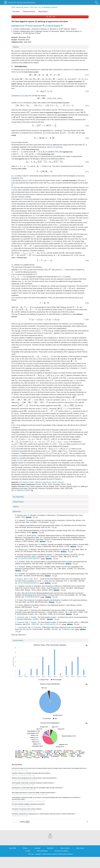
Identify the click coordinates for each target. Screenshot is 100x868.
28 (26, 96)
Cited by (16, 518)
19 (25, 202)
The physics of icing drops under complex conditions (27, 820)
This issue (16, 11)
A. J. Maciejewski (21, 638)
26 (17, 459)
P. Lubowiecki (20, 628)
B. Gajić (30, 590)
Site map (31, 865)
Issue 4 (27, 7)
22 (16, 440)
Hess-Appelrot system (27, 494)
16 (52, 399)
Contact (28, 862)
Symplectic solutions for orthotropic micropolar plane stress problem (32, 784)
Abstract (16, 47)
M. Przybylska (36, 638)
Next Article (43, 11)
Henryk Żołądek (54, 26)
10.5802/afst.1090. (71, 640)
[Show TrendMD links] (87, 833)
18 (13, 186)
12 (27, 183)
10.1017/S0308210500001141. (31, 594)
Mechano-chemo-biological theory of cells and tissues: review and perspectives (35, 789)
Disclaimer (50, 859)
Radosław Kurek (18, 26)
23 (36, 336)
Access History (18, 652)
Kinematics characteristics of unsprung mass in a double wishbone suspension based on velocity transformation (44, 825)
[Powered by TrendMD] (21, 833)
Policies (25, 859)
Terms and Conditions (61, 862)
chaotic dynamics (58, 494)
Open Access (80, 859)
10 (67, 371)
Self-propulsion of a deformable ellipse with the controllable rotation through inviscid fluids (38, 799)
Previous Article (29, 11)
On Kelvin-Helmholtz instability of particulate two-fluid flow (29, 815)
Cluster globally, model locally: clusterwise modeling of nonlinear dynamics (33, 794)
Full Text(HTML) (18, 508)
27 (54, 148)
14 (43, 169)
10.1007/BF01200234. (35, 608)
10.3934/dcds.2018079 (49, 7)
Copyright (37, 859)
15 (48, 438)
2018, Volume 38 (17, 7)
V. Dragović (19, 590)
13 (22, 96)
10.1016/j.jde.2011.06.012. (55, 635)
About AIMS (12, 859)
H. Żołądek (33, 628)
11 (68, 340)
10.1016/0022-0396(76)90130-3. (31, 570)
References (17, 523)
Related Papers (18, 513)
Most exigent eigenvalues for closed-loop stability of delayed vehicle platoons (34, 804)
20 (60, 148)
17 (52, 438)
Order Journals (65, 859)
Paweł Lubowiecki (35, 26)
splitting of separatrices (43, 494)
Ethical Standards (42, 862)
